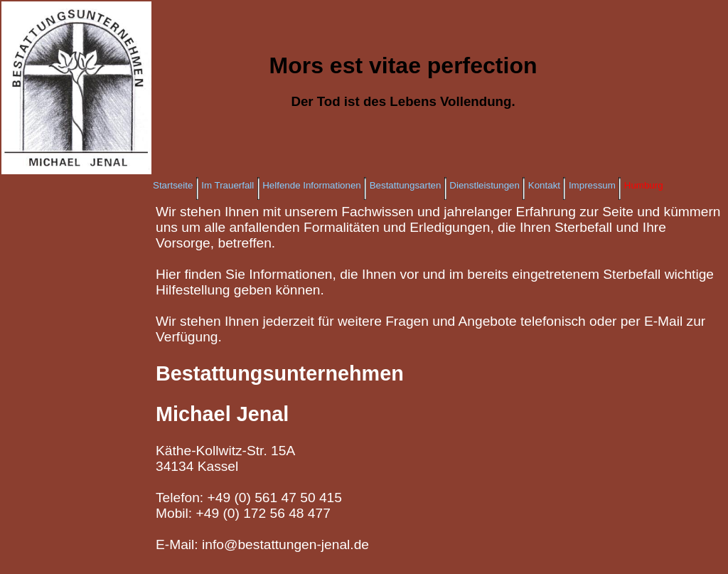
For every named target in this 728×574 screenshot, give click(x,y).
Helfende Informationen (312, 185)
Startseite (173, 185)
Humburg (644, 185)
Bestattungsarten (406, 185)
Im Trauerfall (227, 185)
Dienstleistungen (485, 185)
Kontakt (544, 185)
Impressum (592, 185)
